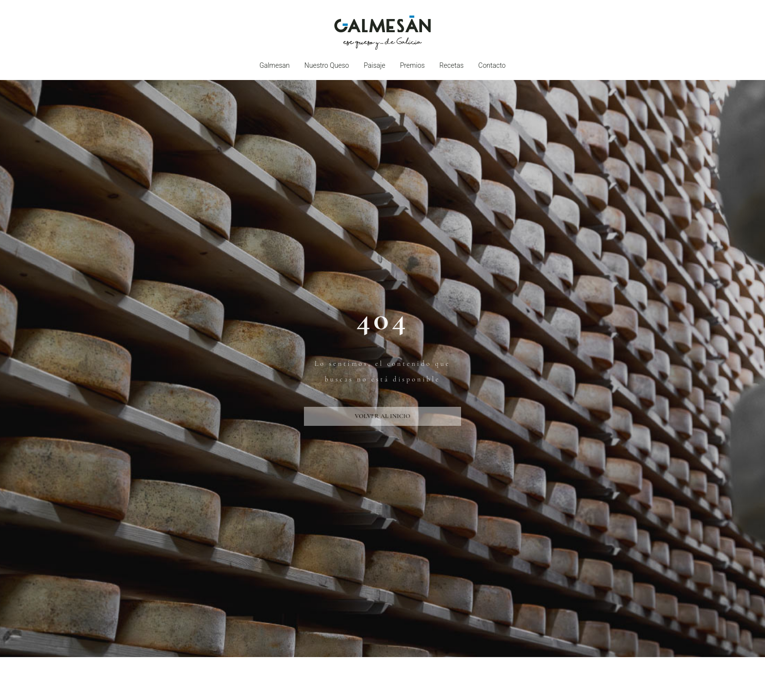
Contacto (492, 65)
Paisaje (374, 65)
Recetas (452, 65)
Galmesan (275, 65)
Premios (413, 65)
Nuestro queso (327, 65)
